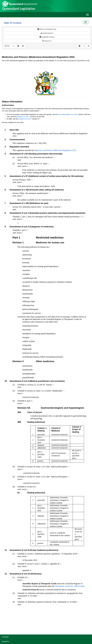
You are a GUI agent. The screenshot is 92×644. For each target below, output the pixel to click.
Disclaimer (6, 641)
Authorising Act (47, 33)
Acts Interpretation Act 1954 (67, 114)
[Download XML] (14, 46)
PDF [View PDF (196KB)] (7, 46)
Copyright (5, 637)
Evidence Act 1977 (23, 117)
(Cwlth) (70, 586)
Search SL (47, 41)
